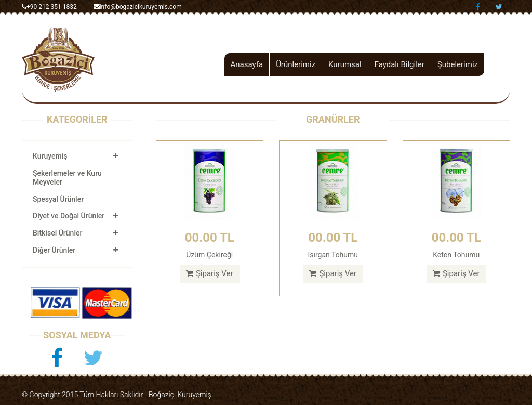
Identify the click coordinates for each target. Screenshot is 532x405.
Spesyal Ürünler (58, 199)
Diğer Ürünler (54, 250)
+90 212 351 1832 (49, 7)
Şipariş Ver (210, 273)
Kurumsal (345, 64)
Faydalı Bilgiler (400, 64)
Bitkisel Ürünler (57, 233)
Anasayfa (247, 64)
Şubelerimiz (458, 64)
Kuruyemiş (50, 156)
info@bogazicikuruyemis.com (138, 7)
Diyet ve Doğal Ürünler (69, 216)
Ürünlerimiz (296, 64)
